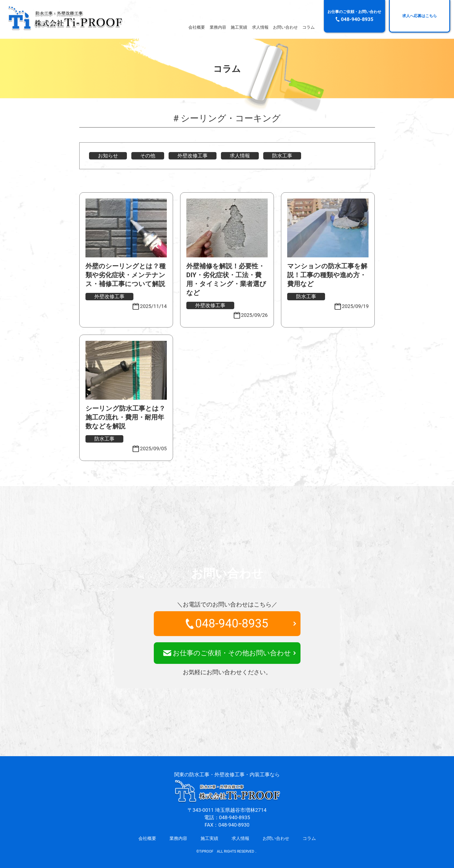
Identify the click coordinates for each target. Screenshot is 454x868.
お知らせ (108, 156)
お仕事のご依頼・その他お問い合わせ (227, 653)
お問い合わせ (285, 28)
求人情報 (260, 28)
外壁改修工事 (193, 156)
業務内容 (218, 28)
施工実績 (239, 28)
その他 (148, 156)
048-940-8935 (227, 623)
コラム (308, 28)
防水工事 (282, 156)
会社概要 (197, 28)
